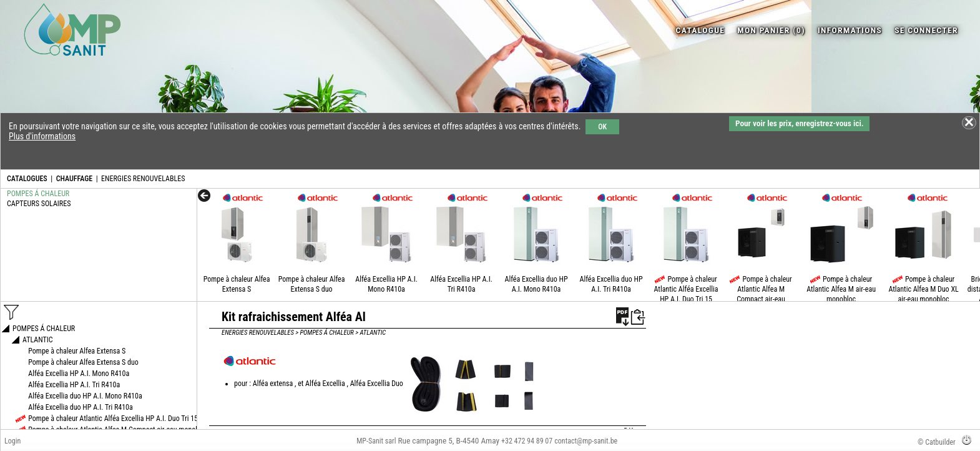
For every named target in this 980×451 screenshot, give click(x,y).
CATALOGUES (27, 179)
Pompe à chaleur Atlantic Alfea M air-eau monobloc (841, 289)
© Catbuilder (937, 442)
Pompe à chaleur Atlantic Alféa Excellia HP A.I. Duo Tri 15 (686, 289)
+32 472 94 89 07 (527, 441)
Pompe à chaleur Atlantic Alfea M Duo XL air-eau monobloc (923, 289)
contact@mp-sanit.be (586, 441)
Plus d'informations (42, 136)
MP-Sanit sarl (376, 441)
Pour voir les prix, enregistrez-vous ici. (799, 123)
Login (12, 441)
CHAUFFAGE (74, 179)
